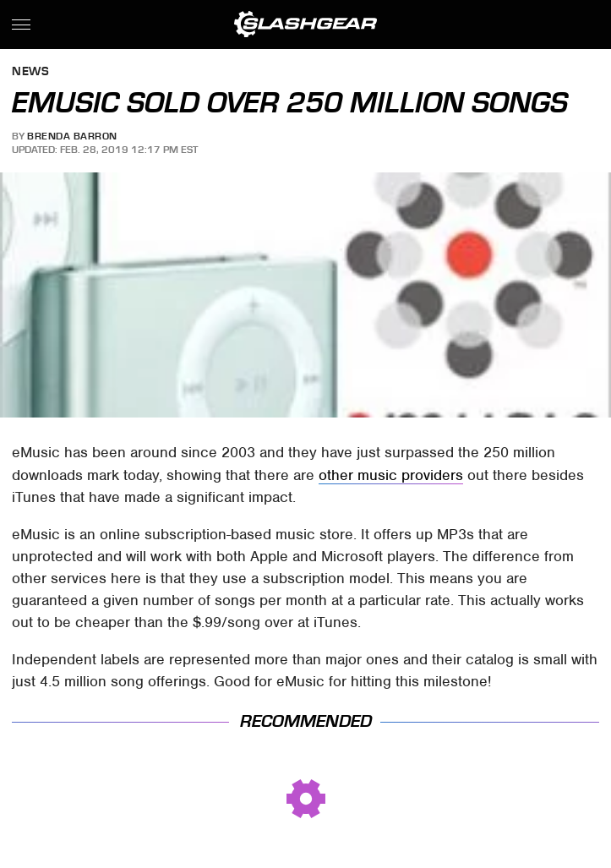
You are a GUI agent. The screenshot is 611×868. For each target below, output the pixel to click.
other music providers (391, 475)
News (30, 72)
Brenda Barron (72, 136)
